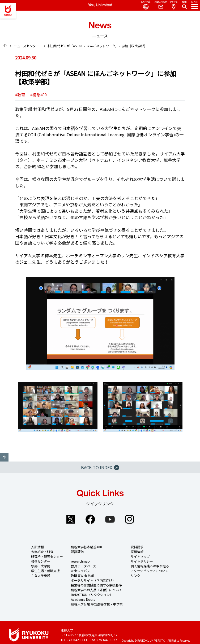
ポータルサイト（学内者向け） (93, 580)
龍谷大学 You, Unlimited (8, 11)
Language (144, 5)
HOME (5, 45)
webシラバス (80, 571)
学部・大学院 (41, 566)
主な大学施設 (41, 575)
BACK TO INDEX (100, 467)
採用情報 (137, 552)
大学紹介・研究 (42, 552)
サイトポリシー (142, 561)
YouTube (110, 519)
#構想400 (39, 95)
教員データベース (84, 566)
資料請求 (137, 547)
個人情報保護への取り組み (150, 566)
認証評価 (77, 552)
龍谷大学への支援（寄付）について (96, 590)
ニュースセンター (26, 46)
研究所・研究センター (47, 556)
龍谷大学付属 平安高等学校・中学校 (97, 604)
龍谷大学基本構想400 (86, 547)
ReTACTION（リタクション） (92, 595)
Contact (159, 5)
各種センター (41, 561)
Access (173, 5)
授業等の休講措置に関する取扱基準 (96, 585)
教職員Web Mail (82, 575)
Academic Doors (83, 599)
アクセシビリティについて (150, 571)
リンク (135, 575)
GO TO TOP (4, 457)
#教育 (20, 95)
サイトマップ (140, 556)
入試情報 (37, 547)
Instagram (130, 519)
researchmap (80, 561)
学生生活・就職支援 (45, 571)
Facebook (90, 519)
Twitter (71, 519)
